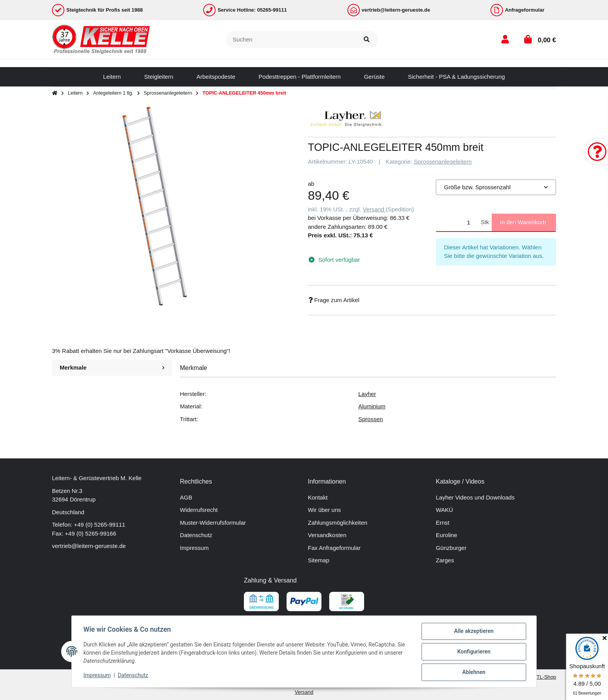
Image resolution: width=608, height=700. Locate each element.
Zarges (445, 560)
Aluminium (372, 406)
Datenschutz (196, 535)
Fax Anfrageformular (334, 548)
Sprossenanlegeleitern (443, 162)
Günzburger (451, 548)
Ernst (443, 523)
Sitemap (319, 560)
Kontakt (318, 497)
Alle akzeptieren (473, 632)
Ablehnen (473, 672)
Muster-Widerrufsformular (213, 523)
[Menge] (457, 222)
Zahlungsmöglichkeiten (338, 523)
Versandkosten (327, 535)
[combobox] (496, 188)
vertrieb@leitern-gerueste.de (89, 546)
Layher (367, 394)
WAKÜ (444, 510)
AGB (186, 497)
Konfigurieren (473, 652)
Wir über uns (324, 510)
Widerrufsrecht (199, 510)
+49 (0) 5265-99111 (100, 525)
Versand (374, 209)
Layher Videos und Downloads (475, 497)
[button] (505, 39)
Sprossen (370, 419)
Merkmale (112, 367)
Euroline (446, 535)
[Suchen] (291, 40)
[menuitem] (112, 77)
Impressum (194, 548)
